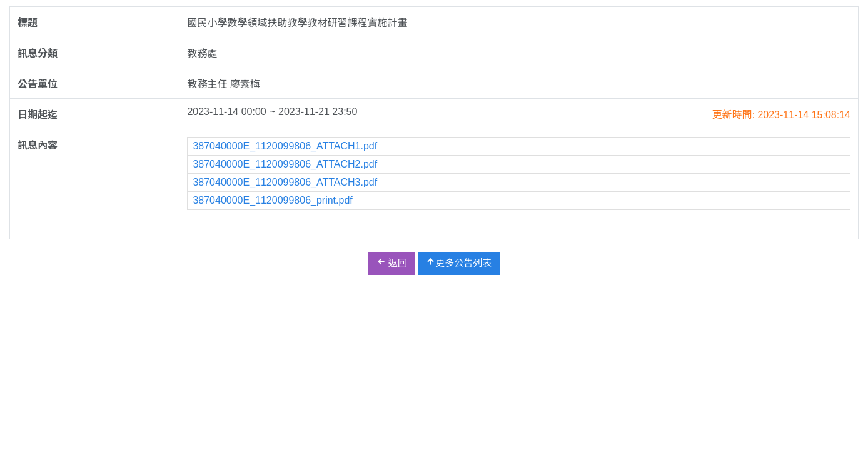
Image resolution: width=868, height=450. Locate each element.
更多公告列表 (459, 262)
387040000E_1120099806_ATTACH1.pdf (285, 146)
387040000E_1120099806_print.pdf (272, 200)
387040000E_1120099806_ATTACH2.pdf (285, 164)
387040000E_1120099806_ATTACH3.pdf (285, 182)
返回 (392, 262)
